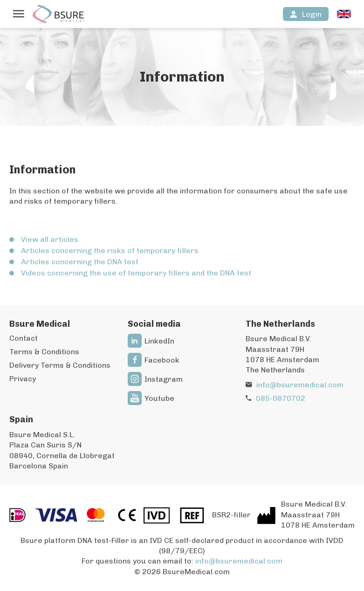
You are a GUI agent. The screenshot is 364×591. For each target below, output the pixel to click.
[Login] (306, 14)
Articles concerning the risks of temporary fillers (110, 251)
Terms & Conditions (44, 352)
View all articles (50, 239)
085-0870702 (281, 398)
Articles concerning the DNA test (80, 262)
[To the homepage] (58, 14)
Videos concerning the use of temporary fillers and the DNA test (136, 273)
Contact (24, 338)
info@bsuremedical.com (300, 385)
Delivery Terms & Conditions (60, 365)
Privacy (23, 379)
